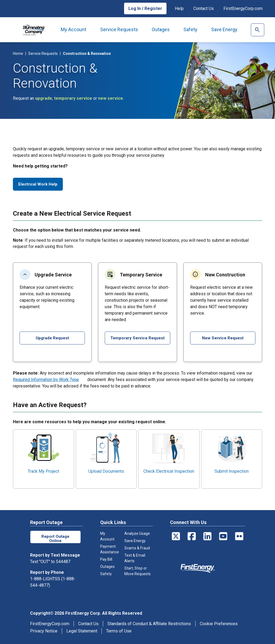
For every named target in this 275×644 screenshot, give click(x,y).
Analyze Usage (137, 533)
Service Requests (119, 29)
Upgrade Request (52, 338)
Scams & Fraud (137, 548)
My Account (73, 29)
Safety (190, 29)
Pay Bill (106, 559)
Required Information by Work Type (46, 380)
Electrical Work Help (38, 184)
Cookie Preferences (219, 624)
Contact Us (204, 8)
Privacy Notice (44, 631)
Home (18, 54)
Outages (161, 29)
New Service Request (223, 338)
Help (179, 8)
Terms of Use (119, 631)
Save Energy (224, 29)
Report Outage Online (55, 538)
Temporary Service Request (137, 339)
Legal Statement (82, 631)
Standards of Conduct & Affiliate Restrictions (149, 624)
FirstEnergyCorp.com (243, 8)
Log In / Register (145, 8)
